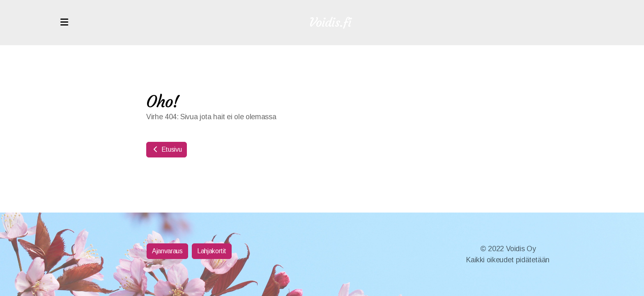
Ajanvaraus (167, 251)
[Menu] (64, 23)
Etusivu (167, 149)
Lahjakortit (212, 251)
